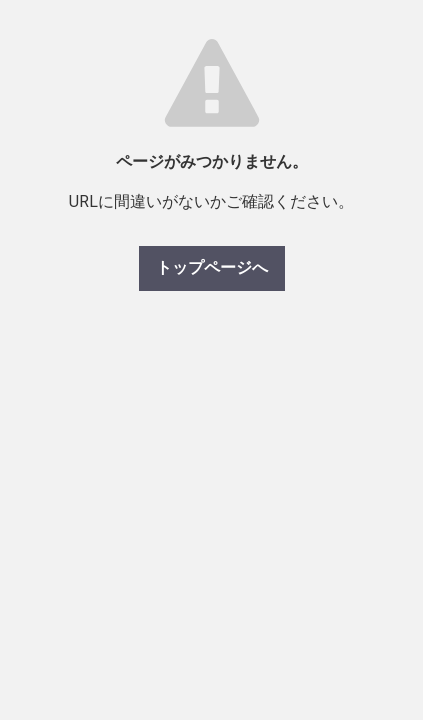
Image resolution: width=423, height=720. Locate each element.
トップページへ (212, 267)
